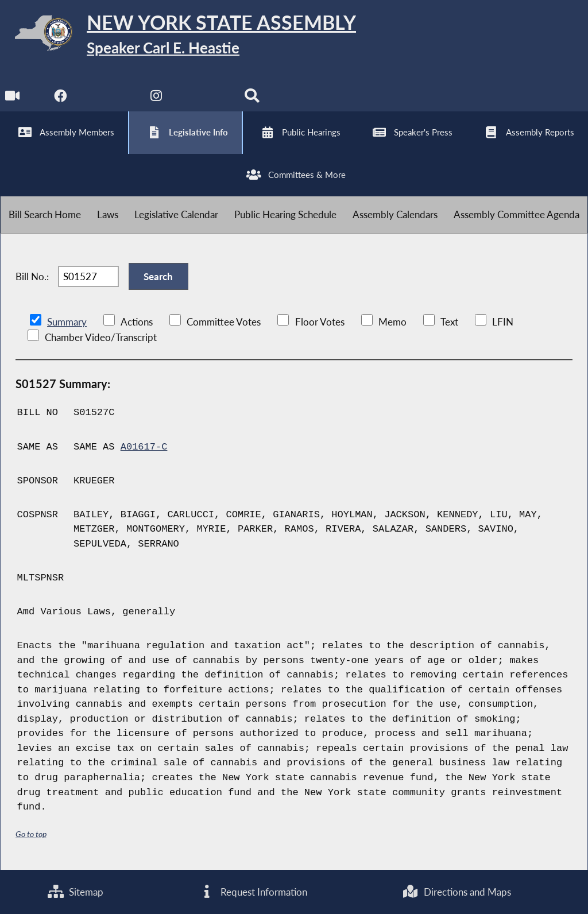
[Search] (252, 98)
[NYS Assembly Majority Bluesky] (204, 98)
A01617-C (144, 447)
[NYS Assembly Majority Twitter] (109, 98)
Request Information (253, 892)
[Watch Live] (13, 98)
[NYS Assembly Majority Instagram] (156, 98)
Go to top (31, 834)
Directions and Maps (457, 892)
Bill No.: (32, 276)
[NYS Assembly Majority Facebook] (61, 98)
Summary (67, 322)
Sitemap (76, 892)
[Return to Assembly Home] (178, 35)
